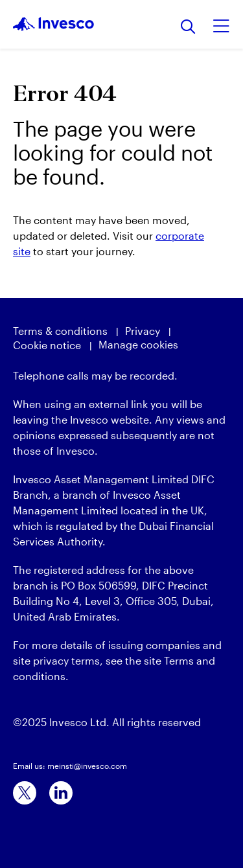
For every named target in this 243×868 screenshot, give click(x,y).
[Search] (188, 28)
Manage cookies (138, 344)
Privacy (143, 331)
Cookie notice (47, 345)
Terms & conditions (60, 331)
